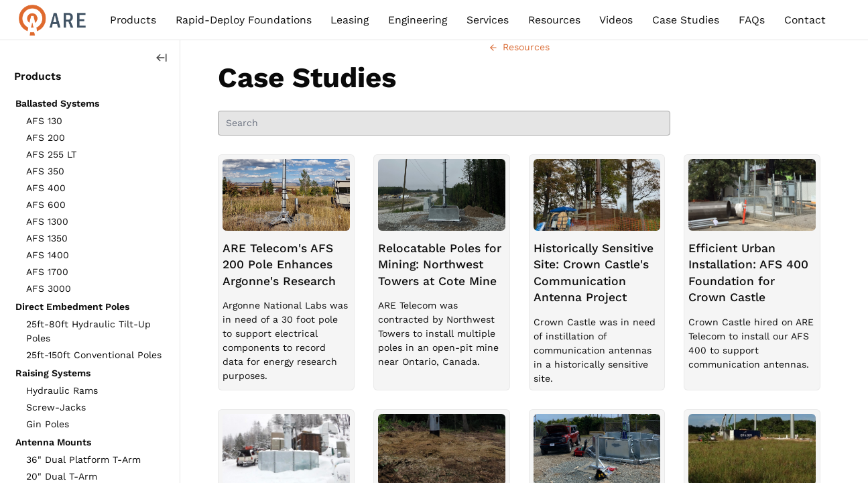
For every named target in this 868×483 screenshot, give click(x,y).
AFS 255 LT (51, 154)
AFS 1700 (47, 272)
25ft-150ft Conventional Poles (94, 355)
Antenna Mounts (53, 442)
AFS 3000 (49, 288)
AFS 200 (46, 138)
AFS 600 (46, 205)
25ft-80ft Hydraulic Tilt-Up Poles (88, 331)
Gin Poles (48, 424)
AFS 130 (44, 121)
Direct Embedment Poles (72, 307)
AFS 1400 (48, 255)
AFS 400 (46, 188)
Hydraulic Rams (62, 390)
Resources (519, 47)
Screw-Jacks (56, 407)
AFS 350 (45, 171)
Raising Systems (53, 373)
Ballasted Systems (57, 103)
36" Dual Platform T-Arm (83, 460)
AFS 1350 (47, 238)
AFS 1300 (47, 221)
